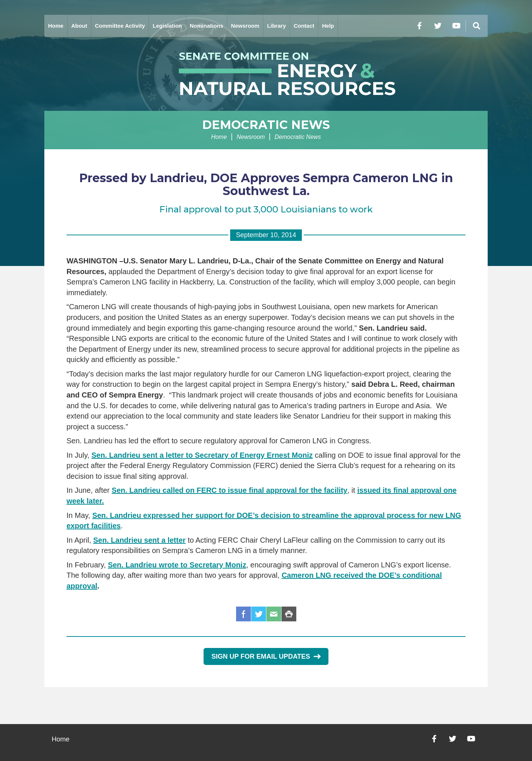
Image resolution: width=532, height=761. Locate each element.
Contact (304, 26)
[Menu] (477, 26)
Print (289, 614)
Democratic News (266, 125)
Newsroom (245, 26)
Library (277, 26)
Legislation (167, 26)
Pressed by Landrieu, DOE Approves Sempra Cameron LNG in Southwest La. (266, 184)
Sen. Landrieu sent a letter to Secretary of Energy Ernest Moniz (202, 455)
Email (274, 614)
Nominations (207, 26)
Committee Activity (120, 26)
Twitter (259, 614)
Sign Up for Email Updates (266, 656)
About (79, 26)
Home (56, 26)
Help (328, 26)
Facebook (243, 614)
